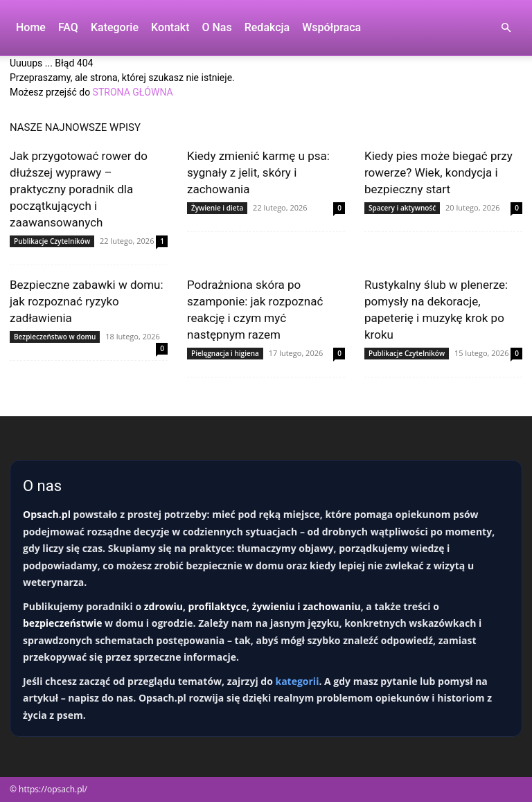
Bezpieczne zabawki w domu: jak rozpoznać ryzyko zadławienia (87, 301)
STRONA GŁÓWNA (133, 92)
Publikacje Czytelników (52, 241)
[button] (506, 28)
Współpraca (331, 27)
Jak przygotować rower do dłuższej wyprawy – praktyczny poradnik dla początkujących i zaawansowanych (79, 189)
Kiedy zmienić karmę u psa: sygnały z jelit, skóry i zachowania (258, 172)
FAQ (68, 27)
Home (31, 27)
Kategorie (115, 27)
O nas (217, 27)
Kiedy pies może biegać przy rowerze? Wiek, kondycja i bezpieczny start (438, 172)
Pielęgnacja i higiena (225, 353)
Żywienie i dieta (217, 208)
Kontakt (170, 27)
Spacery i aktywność (402, 208)
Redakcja (267, 27)
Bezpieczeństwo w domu (55, 337)
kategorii (297, 681)
